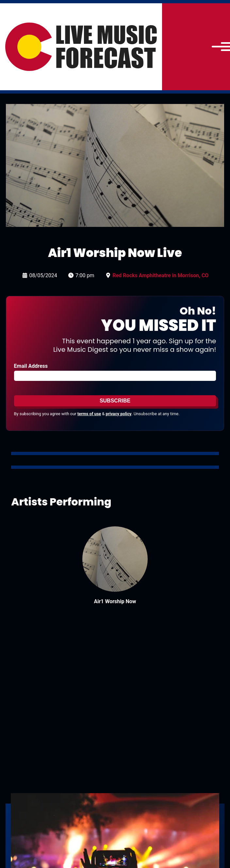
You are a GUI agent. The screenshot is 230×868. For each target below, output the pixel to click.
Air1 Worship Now (115, 601)
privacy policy (118, 414)
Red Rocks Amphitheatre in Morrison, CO (160, 275)
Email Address (31, 366)
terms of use (89, 414)
